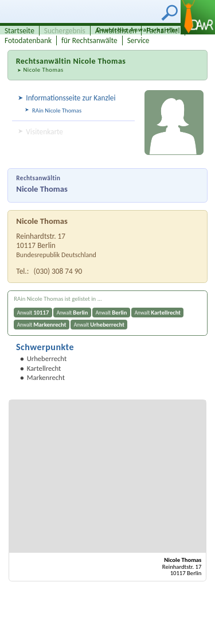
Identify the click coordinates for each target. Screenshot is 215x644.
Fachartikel (163, 31)
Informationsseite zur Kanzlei (71, 98)
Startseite (19, 31)
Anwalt (33, 313)
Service (138, 40)
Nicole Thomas (43, 70)
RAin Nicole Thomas (57, 110)
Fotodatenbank (28, 40)
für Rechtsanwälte (89, 40)
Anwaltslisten (116, 31)
